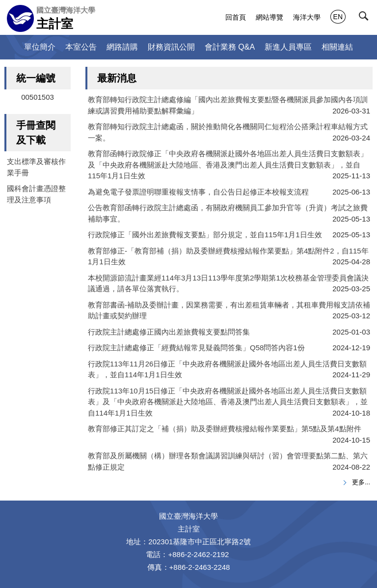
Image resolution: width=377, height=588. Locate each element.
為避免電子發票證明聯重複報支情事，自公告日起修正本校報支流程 (198, 192)
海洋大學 (307, 17)
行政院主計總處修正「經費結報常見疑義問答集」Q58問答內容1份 (196, 348)
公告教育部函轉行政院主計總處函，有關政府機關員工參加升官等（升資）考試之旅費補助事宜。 (228, 213)
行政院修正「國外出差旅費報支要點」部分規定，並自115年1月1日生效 (205, 235)
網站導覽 (269, 17)
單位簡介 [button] (40, 47)
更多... (361, 482)
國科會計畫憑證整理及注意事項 (36, 194)
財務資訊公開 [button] (171, 47)
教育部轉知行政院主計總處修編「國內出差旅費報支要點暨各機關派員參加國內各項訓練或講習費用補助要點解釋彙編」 (228, 105)
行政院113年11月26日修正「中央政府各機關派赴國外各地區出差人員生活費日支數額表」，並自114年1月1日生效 (227, 369)
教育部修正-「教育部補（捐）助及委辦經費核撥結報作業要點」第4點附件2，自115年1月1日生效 (228, 256)
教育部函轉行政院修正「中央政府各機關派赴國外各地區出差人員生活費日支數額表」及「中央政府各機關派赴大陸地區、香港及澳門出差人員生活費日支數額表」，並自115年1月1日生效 (228, 165)
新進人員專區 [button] (288, 47)
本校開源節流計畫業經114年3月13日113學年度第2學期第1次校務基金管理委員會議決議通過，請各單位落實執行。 (228, 283)
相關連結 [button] (337, 47)
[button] (366, 18)
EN (338, 17)
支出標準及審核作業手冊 (36, 167)
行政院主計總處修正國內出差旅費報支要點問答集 (169, 332)
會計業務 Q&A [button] (230, 47)
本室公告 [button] (81, 47)
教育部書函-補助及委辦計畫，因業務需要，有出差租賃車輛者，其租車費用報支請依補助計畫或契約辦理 (229, 310)
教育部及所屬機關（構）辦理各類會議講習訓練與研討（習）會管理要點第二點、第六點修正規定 (228, 461)
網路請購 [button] (122, 47)
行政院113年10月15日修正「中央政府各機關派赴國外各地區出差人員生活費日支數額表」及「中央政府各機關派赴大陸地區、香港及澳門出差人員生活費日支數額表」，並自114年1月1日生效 (228, 402)
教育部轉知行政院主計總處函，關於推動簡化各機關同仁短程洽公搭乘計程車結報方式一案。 (228, 132)
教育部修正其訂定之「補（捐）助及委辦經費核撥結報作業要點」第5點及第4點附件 (225, 429)
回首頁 (236, 17)
